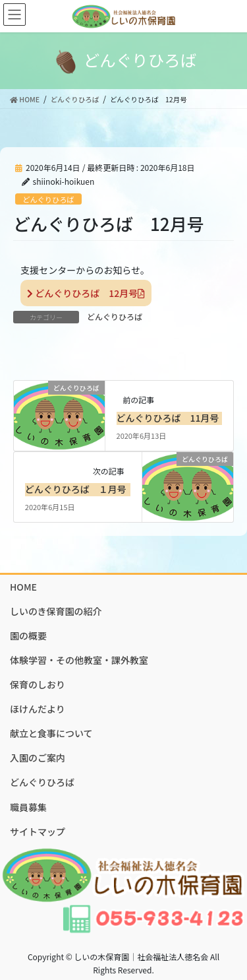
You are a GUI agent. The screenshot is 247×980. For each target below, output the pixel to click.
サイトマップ (38, 832)
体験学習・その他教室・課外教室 (79, 660)
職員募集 (28, 807)
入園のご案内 (38, 758)
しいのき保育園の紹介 (56, 611)
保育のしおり (38, 684)
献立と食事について (51, 733)
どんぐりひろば (48, 199)
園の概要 (28, 636)
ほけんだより (38, 709)
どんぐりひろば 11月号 (168, 418)
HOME (23, 587)
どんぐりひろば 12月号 (86, 293)
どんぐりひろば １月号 (76, 489)
